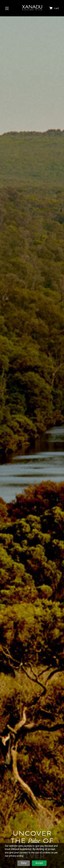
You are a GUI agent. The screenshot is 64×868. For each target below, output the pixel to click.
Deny (24, 863)
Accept (39, 863)
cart (56, 8)
